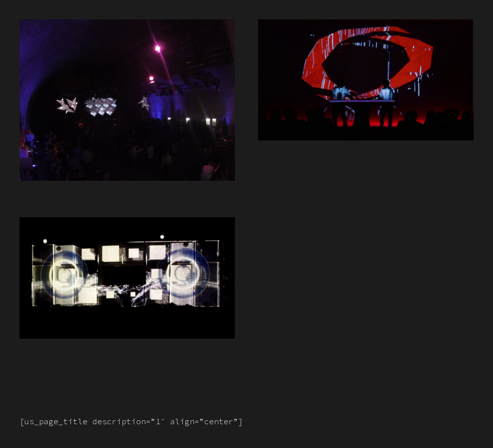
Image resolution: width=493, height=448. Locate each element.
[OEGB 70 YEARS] (366, 27)
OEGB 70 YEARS (307, 149)
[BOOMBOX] (127, 224)
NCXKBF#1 (52, 189)
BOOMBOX (50, 347)
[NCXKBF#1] (127, 27)
